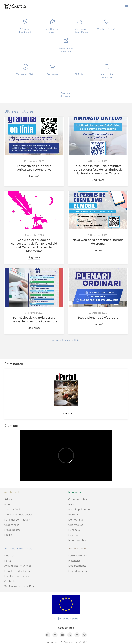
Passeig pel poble (79, 509)
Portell (8, 561)
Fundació (74, 530)
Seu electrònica (78, 556)
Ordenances (12, 525)
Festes (72, 504)
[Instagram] (48, 635)
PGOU (8, 535)
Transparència (13, 509)
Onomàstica (76, 525)
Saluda (8, 499)
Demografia (75, 520)
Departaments (77, 566)
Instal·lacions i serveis (17, 576)
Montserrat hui (77, 540)
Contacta (10, 581)
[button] (126, 6)
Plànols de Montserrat (18, 571)
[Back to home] (15, 6)
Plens (8, 504)
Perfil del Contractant (17, 520)
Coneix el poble (78, 499)
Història (73, 515)
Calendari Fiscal (78, 571)
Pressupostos (12, 530)
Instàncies (74, 561)
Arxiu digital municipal (18, 566)
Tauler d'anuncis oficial (18, 515)
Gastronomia (76, 535)
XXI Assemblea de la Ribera (21, 586)
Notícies (9, 556)
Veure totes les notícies (66, 340)
